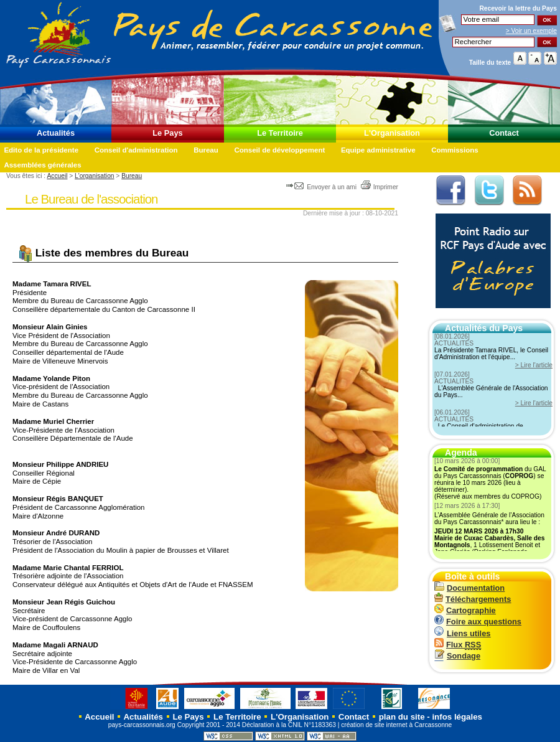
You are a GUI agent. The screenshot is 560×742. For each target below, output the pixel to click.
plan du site (402, 717)
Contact (504, 133)
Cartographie (465, 610)
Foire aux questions (478, 622)
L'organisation (94, 176)
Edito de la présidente (41, 150)
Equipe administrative (378, 150)
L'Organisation (392, 133)
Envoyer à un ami (322, 187)
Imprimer (379, 187)
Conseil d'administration (136, 150)
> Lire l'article (534, 365)
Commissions (455, 150)
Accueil (57, 176)
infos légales (457, 717)
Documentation (469, 588)
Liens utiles (462, 633)
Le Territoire (280, 133)
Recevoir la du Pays (518, 8)
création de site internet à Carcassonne (396, 725)
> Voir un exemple (531, 31)
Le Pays (167, 133)
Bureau (206, 150)
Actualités (56, 133)
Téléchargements (473, 599)
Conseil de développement (279, 150)
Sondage (457, 656)
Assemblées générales (42, 165)
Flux (458, 645)
